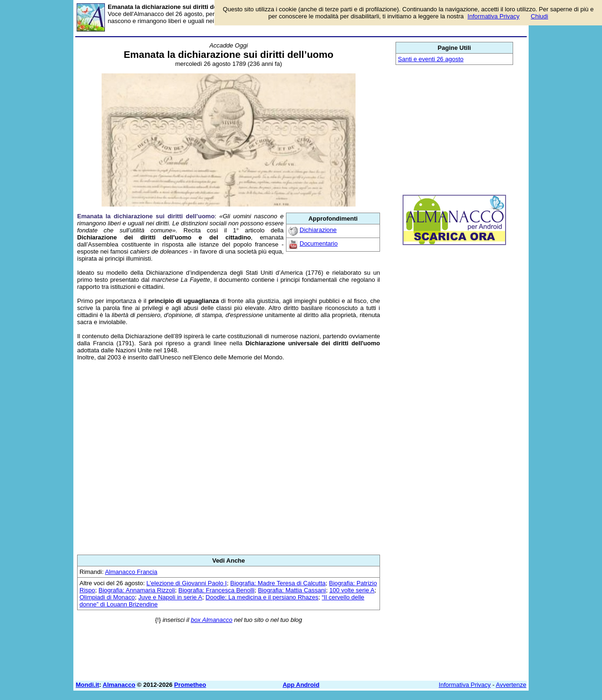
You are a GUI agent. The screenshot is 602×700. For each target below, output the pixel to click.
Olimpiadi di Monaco (107, 597)
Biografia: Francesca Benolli (216, 590)
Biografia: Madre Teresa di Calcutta (278, 583)
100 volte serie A (352, 590)
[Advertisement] (229, 458)
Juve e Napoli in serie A (170, 597)
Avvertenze (511, 685)
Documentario (319, 243)
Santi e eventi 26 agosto (431, 59)
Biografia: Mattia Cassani (292, 590)
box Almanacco (212, 620)
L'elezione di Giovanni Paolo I (186, 583)
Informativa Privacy (465, 685)
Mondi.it (87, 685)
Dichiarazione (318, 230)
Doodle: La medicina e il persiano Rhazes (262, 597)
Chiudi (540, 16)
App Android (301, 685)
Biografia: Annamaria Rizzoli (137, 590)
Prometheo (190, 685)
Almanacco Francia (131, 572)
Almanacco (119, 685)
